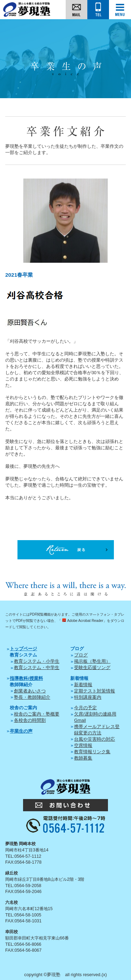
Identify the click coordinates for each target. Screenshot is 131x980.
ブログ (81, 655)
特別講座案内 (88, 697)
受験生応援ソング (92, 667)
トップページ (23, 649)
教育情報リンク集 (92, 752)
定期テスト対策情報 (94, 691)
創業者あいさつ (30, 691)
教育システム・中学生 (37, 667)
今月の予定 (85, 708)
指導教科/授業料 (26, 678)
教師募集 (83, 758)
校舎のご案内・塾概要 (37, 714)
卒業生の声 (21, 731)
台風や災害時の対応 (94, 739)
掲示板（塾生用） (92, 661)
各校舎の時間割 (30, 720)
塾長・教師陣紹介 (32, 697)
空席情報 (83, 745)
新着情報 (83, 685)
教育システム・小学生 (37, 661)
